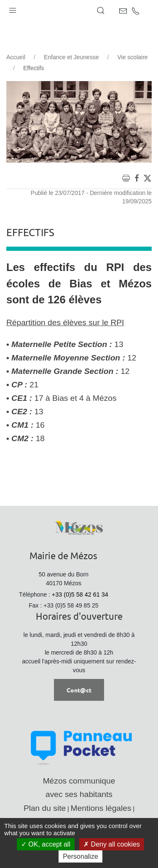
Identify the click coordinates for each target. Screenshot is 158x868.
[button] (13, 8)
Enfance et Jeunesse (71, 57)
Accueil (16, 57)
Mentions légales (101, 808)
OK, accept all (46, 844)
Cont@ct (79, 690)
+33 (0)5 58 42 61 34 (80, 594)
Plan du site (45, 808)
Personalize (80, 856)
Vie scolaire (132, 57)
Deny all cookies (112, 844)
